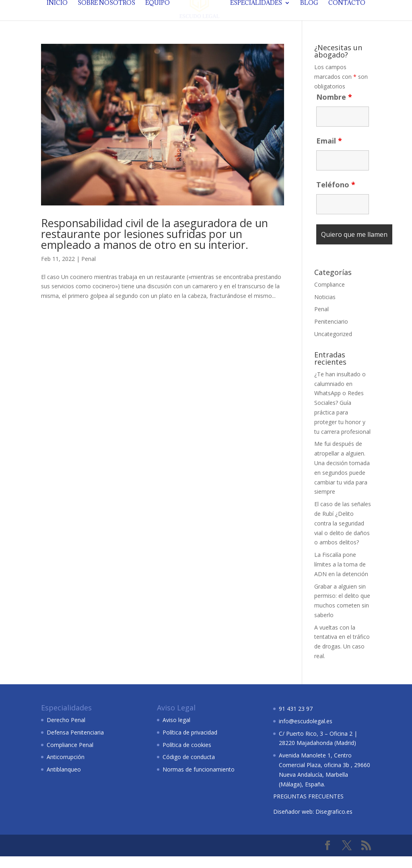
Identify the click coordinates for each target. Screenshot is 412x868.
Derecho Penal (66, 732)
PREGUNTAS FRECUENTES (308, 808)
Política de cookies (187, 756)
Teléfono (336, 196)
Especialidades (254, 18)
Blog (308, 18)
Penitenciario (331, 333)
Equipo (159, 18)
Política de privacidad (190, 744)
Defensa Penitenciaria (75, 744)
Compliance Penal (70, 756)
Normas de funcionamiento (199, 781)
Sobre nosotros (108, 18)
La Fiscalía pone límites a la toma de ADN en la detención (341, 576)
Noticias (325, 309)
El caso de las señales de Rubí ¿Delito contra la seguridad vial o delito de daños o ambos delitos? (343, 535)
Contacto (345, 18)
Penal (89, 270)
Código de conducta (189, 768)
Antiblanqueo (64, 781)
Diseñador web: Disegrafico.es (313, 823)
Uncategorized (333, 346)
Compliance (330, 296)
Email (329, 152)
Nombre (334, 109)
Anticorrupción (66, 768)
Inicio (59, 18)
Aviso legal (176, 732)
